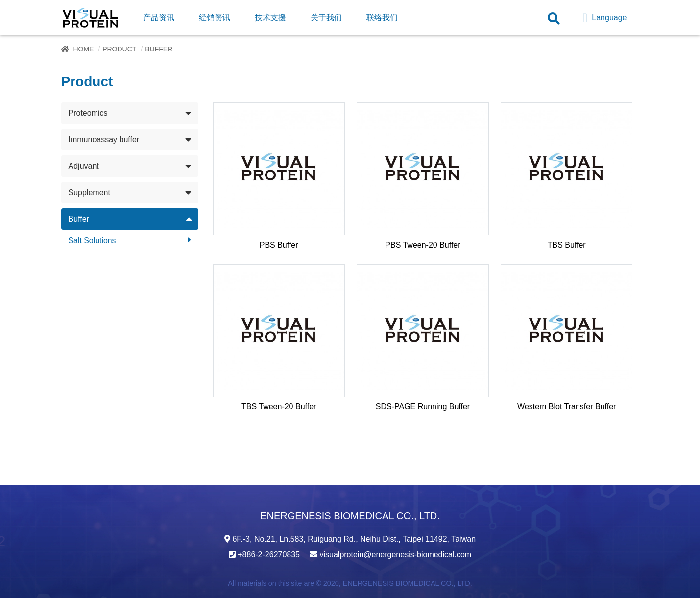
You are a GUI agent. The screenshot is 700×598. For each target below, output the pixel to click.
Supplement (89, 192)
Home (83, 49)
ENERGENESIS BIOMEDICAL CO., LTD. (408, 583)
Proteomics (88, 113)
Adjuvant (84, 166)
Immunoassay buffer (104, 139)
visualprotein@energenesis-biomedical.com (395, 555)
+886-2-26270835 (269, 555)
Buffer (79, 219)
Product (119, 49)
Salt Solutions (93, 240)
